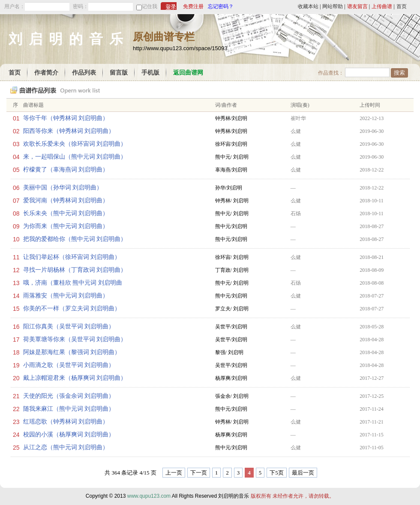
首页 (402, 6)
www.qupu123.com (149, 496)
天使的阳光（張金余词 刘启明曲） (69, 396)
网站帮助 (333, 6)
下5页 (277, 473)
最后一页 (303, 473)
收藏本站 (308, 6)
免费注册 (193, 6)
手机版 (150, 73)
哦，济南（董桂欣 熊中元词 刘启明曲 (73, 283)
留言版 (119, 73)
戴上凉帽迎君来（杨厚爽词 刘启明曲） (75, 378)
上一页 (174, 473)
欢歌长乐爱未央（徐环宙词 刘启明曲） (75, 144)
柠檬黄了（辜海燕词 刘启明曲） (66, 170)
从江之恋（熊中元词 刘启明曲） (66, 447)
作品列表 (84, 73)
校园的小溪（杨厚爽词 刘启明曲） (69, 434)
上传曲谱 (382, 6)
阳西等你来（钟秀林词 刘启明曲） (69, 131)
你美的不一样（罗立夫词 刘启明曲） (72, 308)
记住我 (150, 6)
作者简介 (46, 73)
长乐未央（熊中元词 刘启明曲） (66, 213)
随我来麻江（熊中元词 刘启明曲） (69, 409)
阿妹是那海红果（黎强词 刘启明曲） (72, 352)
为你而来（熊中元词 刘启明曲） (66, 226)
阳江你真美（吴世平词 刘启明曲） (69, 326)
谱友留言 (357, 6)
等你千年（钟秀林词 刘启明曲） (66, 118)
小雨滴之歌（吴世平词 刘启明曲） (69, 365)
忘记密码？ (221, 6)
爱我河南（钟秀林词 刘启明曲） (66, 200)
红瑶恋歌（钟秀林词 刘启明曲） (66, 422)
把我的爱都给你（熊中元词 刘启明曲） (75, 239)
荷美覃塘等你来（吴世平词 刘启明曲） (75, 339)
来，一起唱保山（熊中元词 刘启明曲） (75, 157)
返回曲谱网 (188, 73)
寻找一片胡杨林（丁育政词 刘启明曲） (75, 270)
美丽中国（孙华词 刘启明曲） (63, 188)
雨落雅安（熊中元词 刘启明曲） (66, 296)
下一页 (199, 473)
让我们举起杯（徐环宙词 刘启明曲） (72, 257)
